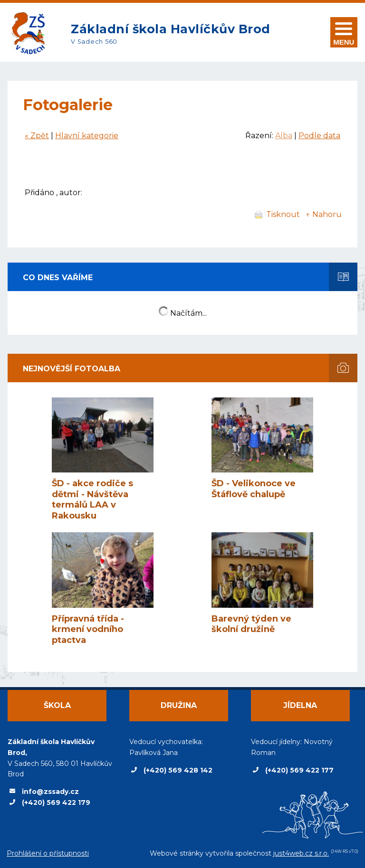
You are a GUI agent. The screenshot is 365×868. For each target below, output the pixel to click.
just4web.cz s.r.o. (301, 853)
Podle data (319, 136)
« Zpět (37, 136)
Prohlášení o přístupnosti (48, 853)
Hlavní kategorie (87, 136)
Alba (284, 136)
